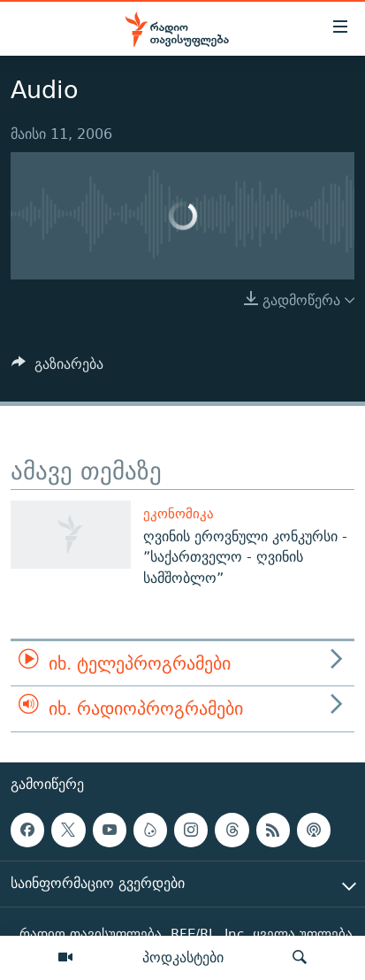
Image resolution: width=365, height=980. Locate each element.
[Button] (57, 368)
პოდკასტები (183, 957)
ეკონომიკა (179, 513)
